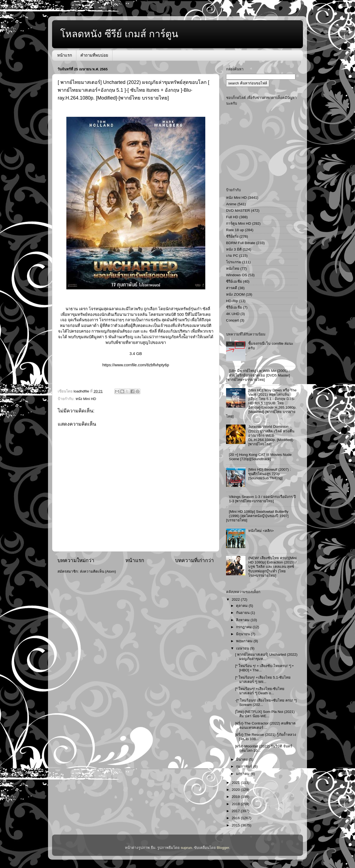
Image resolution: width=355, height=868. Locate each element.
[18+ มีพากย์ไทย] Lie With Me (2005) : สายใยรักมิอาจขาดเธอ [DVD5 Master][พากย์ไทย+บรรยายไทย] (258, 375)
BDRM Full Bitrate (241, 243)
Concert (232, 320)
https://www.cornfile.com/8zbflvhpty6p (136, 365)
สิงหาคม (243, 620)
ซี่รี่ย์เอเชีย (234, 307)
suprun (186, 848)
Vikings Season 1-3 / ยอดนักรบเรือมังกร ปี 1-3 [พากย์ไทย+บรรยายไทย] (262, 499)
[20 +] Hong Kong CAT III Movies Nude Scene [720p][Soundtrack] (260, 457)
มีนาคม (243, 759)
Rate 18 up (235, 230)
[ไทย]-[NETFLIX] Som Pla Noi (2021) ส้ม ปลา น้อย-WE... (265, 714)
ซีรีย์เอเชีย (234, 281)
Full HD (232, 217)
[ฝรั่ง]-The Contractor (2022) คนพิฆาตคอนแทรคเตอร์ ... (266, 725)
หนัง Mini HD (86, 399)
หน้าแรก (65, 55)
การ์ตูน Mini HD (239, 223)
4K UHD (233, 314)
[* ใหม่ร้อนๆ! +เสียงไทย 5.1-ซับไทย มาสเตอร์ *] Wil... (263, 680)
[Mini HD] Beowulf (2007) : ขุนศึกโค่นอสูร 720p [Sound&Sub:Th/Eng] (269, 474)
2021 (236, 783)
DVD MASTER (238, 211)
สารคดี (232, 288)
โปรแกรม (234, 262)
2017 (236, 811)
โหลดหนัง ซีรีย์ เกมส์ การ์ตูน (119, 34)
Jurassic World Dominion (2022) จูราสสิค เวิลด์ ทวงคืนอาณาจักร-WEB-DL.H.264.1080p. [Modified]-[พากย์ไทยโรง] (271, 435)
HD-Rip (232, 301)
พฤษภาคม (245, 641)
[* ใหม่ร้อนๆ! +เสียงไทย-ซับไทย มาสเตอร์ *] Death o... (260, 691)
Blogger (223, 848)
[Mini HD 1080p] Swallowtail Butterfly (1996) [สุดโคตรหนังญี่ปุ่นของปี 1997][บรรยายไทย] (257, 516)
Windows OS (237, 275)
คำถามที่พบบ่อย (94, 55)
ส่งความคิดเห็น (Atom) (98, 571)
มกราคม (243, 774)
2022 (236, 599)
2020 (236, 790)
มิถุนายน (243, 634)
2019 (236, 797)
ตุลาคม (242, 606)
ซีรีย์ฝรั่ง (232, 236)
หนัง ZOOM (235, 294)
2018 (236, 804)
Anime (231, 204)
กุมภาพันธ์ (245, 766)
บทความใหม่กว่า (76, 560)
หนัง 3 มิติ (234, 249)
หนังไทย (233, 269)
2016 (236, 818)
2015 (236, 825)
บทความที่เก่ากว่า (194, 560)
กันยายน (243, 613)
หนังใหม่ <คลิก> (261, 531)
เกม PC (232, 256)
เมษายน (243, 648)
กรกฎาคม (244, 627)
